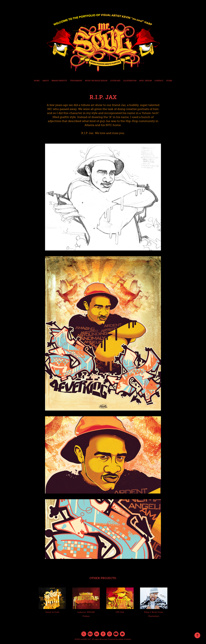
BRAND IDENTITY (59, 81)
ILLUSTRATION (130, 81)
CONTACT (159, 81)
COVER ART (115, 81)
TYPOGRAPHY (76, 81)
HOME (37, 81)
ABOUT (46, 81)
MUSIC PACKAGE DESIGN (96, 81)
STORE (169, 81)
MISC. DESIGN (146, 81)
